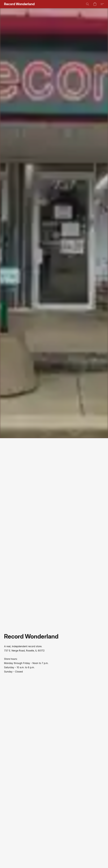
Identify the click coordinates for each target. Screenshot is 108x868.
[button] (19, 4)
